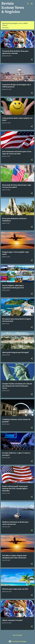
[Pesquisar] (28, 4)
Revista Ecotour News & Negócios (13, 8)
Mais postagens (17, 635)
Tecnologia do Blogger (18, 641)
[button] (32, 60)
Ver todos (5, 28)
